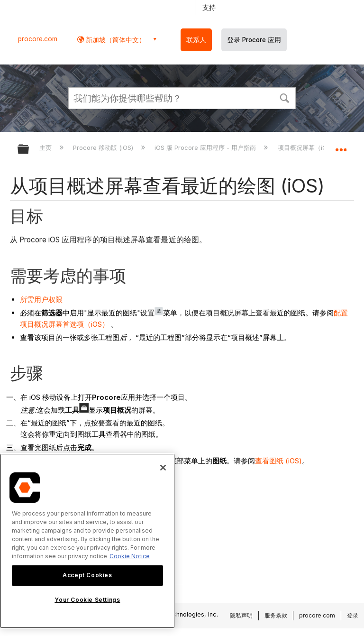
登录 (353, 615)
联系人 (196, 40)
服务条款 (276, 615)
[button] (284, 97)
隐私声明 (241, 615)
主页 (46, 147)
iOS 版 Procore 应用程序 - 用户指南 (206, 147)
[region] (87, 541)
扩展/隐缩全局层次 (29, 150)
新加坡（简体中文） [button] (115, 40)
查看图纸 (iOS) (278, 461)
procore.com (38, 39)
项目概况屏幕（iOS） (308, 147)
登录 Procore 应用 (254, 40)
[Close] (163, 468)
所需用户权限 (41, 300)
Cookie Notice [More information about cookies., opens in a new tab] (130, 556)
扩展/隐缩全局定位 (341, 146)
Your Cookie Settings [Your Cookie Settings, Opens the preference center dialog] (87, 600)
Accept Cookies (87, 575)
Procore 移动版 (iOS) (104, 147)
